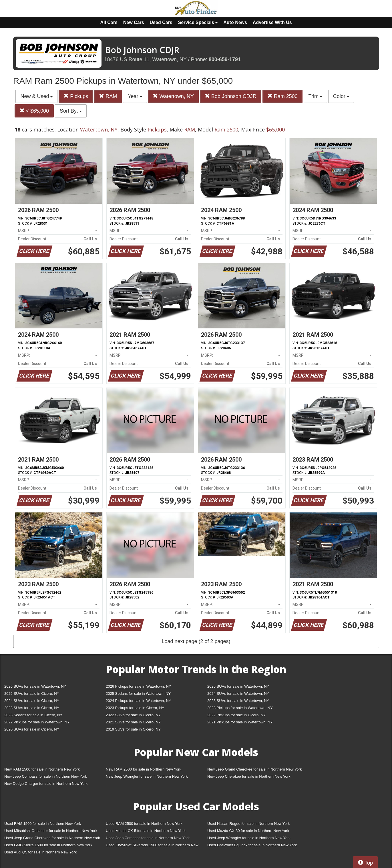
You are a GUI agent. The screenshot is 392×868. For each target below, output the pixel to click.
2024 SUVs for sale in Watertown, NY (238, 694)
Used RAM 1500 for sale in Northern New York (43, 824)
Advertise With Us (272, 22)
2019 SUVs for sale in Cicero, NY (133, 729)
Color (341, 96)
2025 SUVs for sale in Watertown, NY (238, 686)
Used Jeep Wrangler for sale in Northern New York (249, 838)
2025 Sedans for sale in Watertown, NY (138, 694)
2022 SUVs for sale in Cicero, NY (133, 715)
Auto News (235, 22)
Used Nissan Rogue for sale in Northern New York (248, 824)
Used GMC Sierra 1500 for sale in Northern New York (48, 845)
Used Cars (161, 22)
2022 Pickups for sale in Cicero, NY (236, 715)
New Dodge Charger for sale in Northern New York (46, 784)
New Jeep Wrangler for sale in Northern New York (147, 776)
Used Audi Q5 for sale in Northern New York (40, 852)
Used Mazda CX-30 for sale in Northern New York (248, 831)
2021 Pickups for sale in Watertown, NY (240, 722)
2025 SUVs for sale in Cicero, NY (32, 694)
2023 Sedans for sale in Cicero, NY (33, 715)
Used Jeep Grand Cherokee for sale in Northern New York (52, 838)
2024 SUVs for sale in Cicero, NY (32, 701)
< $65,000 (34, 111)
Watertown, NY (173, 96)
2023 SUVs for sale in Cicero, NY (32, 708)
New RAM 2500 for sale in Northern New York (144, 769)
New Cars (134, 22)
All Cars (109, 22)
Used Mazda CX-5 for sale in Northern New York (146, 831)
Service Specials (198, 22)
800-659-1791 (225, 59)
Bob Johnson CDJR (231, 96)
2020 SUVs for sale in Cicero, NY (32, 729)
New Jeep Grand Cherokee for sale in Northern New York (254, 769)
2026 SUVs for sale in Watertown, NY (35, 686)
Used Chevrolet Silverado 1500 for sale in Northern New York (152, 846)
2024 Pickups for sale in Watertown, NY (139, 701)
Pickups (76, 96)
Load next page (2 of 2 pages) (196, 641)
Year (135, 96)
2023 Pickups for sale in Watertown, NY (240, 708)
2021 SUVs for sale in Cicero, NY (133, 722)
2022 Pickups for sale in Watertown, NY (37, 722)
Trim (315, 96)
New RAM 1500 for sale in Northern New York (42, 769)
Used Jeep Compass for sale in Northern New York (148, 838)
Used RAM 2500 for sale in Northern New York (144, 824)
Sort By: (71, 111)
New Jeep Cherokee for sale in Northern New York (249, 776)
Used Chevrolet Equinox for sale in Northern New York (252, 845)
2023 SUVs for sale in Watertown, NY (238, 701)
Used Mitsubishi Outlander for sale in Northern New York (51, 831)
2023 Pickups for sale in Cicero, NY (135, 708)
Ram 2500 (282, 96)
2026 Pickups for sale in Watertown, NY (139, 686)
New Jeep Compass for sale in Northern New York (46, 776)
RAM (108, 96)
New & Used (36, 96)
